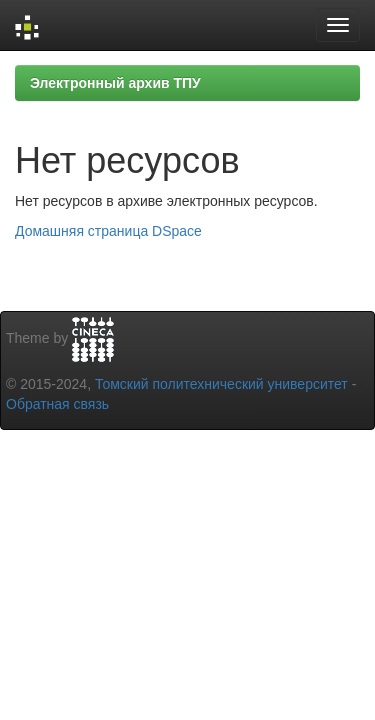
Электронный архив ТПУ (115, 83)
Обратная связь (57, 404)
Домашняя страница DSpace (108, 231)
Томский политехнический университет (221, 384)
